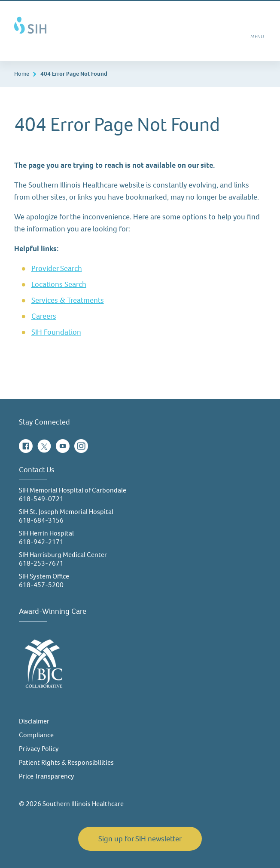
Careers (44, 316)
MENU (258, 40)
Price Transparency (47, 776)
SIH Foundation (56, 332)
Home (22, 74)
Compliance (36, 735)
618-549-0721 (41, 499)
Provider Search (57, 268)
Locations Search (59, 284)
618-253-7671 (41, 563)
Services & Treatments (68, 300)
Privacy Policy (39, 749)
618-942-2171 (41, 542)
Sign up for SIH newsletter (140, 839)
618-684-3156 (41, 520)
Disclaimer (34, 721)
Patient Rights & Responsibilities (66, 762)
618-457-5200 (41, 585)
